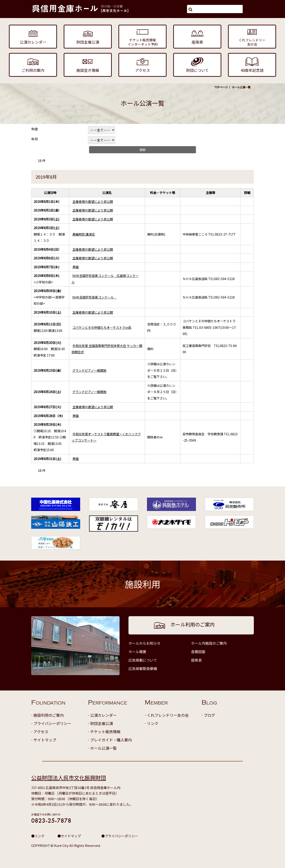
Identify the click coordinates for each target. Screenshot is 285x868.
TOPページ (221, 87)
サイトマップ (45, 740)
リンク (153, 723)
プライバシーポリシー (52, 723)
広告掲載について (143, 660)
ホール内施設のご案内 (209, 643)
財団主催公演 (102, 723)
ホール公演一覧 (103, 748)
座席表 (196, 660)
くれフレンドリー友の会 (168, 715)
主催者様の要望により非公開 (93, 201)
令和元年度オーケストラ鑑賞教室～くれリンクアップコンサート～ (106, 437)
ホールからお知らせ (145, 643)
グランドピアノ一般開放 (89, 370)
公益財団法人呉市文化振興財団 (69, 778)
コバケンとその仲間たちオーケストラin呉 (102, 327)
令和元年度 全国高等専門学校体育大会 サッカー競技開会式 (107, 349)
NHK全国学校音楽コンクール (95, 297)
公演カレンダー (103, 715)
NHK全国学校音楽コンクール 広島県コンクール (105, 279)
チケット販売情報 (105, 732)
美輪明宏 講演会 (84, 234)
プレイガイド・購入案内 (111, 740)
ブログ (209, 715)
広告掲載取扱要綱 (143, 668)
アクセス (41, 732)
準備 (75, 267)
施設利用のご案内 (49, 715)
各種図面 (198, 652)
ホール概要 (137, 652)
